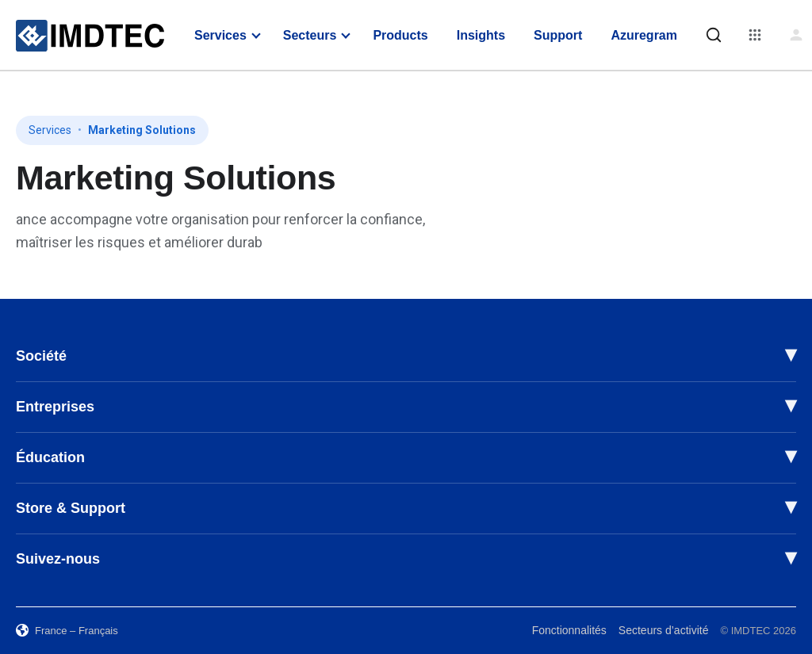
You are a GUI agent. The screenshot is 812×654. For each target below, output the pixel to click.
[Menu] (755, 35)
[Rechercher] (714, 35)
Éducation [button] (50, 457)
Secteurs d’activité (664, 630)
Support (558, 35)
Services (220, 35)
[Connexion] (796, 35)
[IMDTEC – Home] (90, 36)
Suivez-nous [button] (58, 559)
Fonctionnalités (569, 630)
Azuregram (644, 35)
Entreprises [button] (55, 407)
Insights (481, 35)
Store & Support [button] (71, 508)
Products (400, 35)
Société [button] (41, 356)
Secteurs (310, 35)
